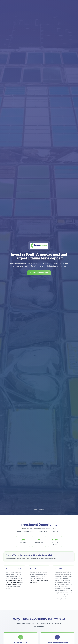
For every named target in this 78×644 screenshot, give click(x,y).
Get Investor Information (39, 273)
